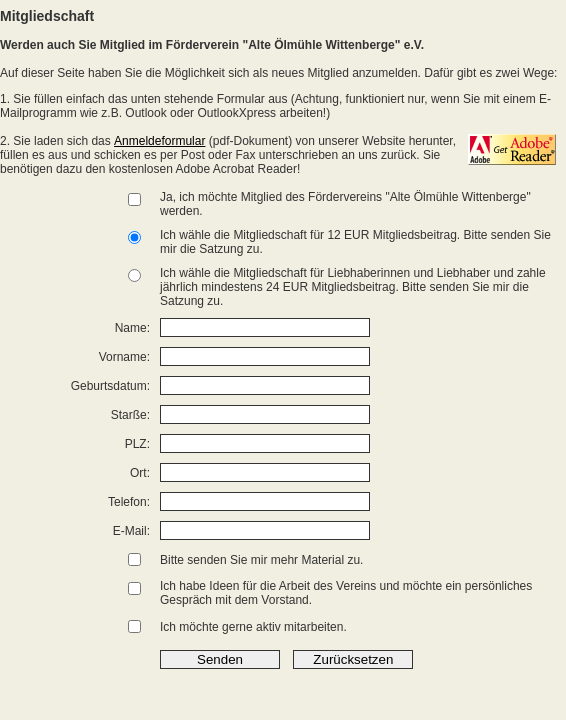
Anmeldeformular (159, 141)
